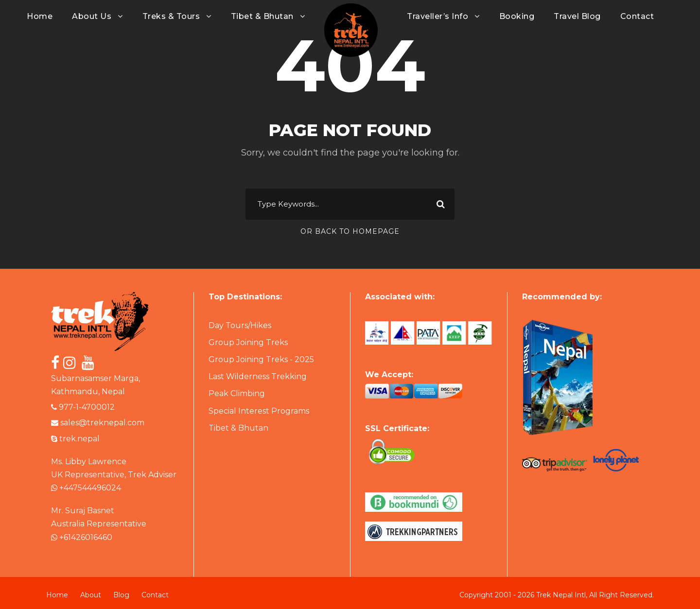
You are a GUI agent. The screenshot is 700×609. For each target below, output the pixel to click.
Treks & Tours (171, 16)
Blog (121, 595)
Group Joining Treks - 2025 (261, 359)
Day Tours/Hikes (240, 325)
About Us (92, 16)
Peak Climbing (237, 393)
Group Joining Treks (248, 342)
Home (40, 16)
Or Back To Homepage (350, 231)
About (91, 595)
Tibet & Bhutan (262, 16)
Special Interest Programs (259, 411)
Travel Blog (577, 16)
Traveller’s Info (437, 16)
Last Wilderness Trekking (258, 376)
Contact (637, 16)
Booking (517, 16)
